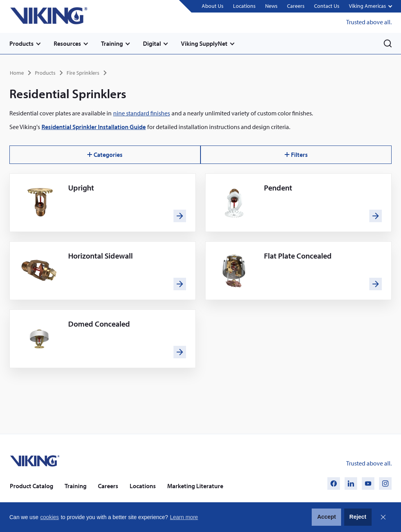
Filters (296, 155)
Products (22, 43)
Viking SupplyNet (204, 43)
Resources (67, 43)
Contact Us (327, 6)
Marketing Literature (195, 486)
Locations (244, 6)
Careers (296, 6)
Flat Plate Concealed (298, 256)
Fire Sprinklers (83, 73)
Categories (105, 155)
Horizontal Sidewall (100, 256)
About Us (213, 6)
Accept (327, 517)
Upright (81, 188)
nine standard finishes (142, 113)
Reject (358, 517)
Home (17, 73)
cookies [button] (50, 517)
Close (383, 517)
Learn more (184, 517)
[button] (370, 6)
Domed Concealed (99, 324)
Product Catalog (32, 486)
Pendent (278, 188)
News (271, 6)
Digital (152, 43)
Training (112, 43)
